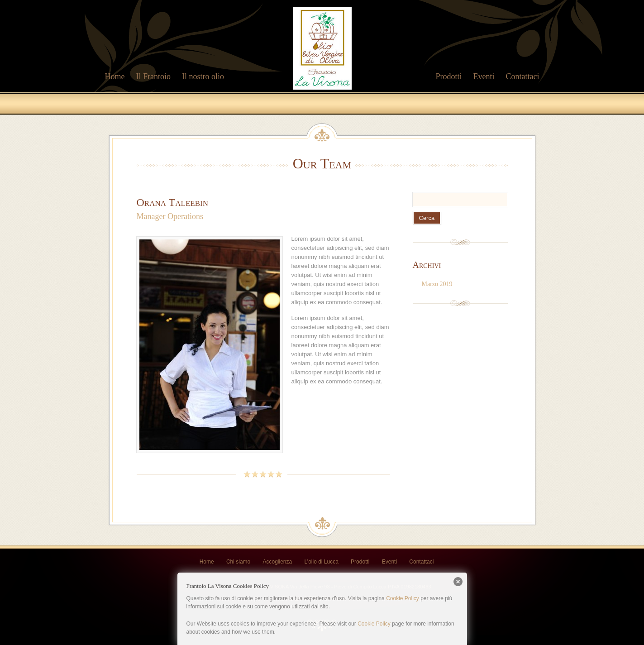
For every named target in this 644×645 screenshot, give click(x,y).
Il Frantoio (154, 76)
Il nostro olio (203, 76)
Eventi (484, 76)
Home (115, 76)
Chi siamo (238, 562)
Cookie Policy (403, 598)
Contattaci (523, 76)
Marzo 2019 (437, 284)
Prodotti (449, 76)
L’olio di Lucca (321, 562)
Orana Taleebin (172, 202)
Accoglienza (278, 562)
